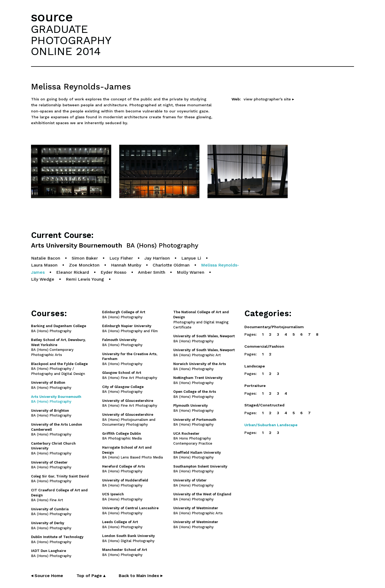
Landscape (255, 366)
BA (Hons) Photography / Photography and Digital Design (59, 369)
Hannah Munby (126, 265)
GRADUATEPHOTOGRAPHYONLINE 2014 (71, 40)
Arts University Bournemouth (115, 246)
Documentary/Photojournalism (274, 327)
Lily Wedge (43, 279)
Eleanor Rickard (73, 272)
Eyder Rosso (113, 272)
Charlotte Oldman (171, 265)
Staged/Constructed (264, 405)
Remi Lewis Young (85, 279)
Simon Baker (85, 258)
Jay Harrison (157, 258)
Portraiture (255, 386)
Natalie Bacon (46, 258)
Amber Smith (152, 272)
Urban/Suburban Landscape (271, 425)
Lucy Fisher (121, 258)
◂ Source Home (47, 576)
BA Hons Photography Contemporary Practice (193, 439)
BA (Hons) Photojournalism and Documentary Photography (129, 420)
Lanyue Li (191, 258)
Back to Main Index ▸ (141, 576)
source (52, 17)
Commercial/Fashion (264, 346)
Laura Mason (44, 265)
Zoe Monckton (84, 265)
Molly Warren (190, 272)
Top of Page (91, 576)
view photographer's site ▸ (269, 99)
